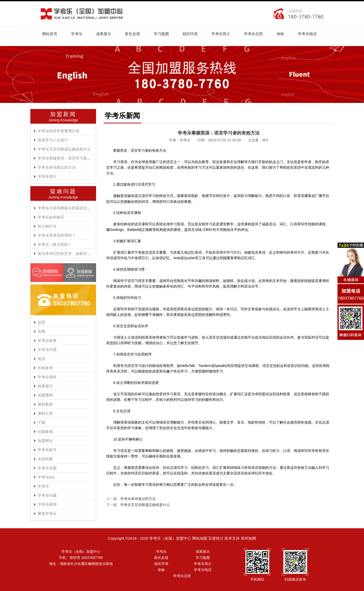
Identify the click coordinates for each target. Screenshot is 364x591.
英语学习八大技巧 (53, 140)
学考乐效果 (47, 341)
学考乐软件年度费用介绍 (59, 131)
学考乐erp (46, 477)
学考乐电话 (307, 34)
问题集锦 (45, 432)
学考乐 (77, 34)
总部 (41, 322)
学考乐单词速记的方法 (57, 167)
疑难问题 (63, 191)
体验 (280, 34)
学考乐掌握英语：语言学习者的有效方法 (72, 158)
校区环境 (190, 34)
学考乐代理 (47, 350)
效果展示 (45, 386)
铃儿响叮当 (47, 226)
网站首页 (50, 34)
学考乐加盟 (47, 468)
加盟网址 (45, 441)
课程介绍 (45, 413)
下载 (41, 422)
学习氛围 (161, 34)
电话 (41, 359)
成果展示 (104, 34)
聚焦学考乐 (47, 513)
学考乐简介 (221, 34)
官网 (41, 331)
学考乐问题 (47, 495)
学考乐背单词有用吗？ (57, 235)
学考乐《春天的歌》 (55, 244)
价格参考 (45, 368)
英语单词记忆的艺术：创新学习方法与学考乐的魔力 (81, 254)
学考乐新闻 (47, 504)
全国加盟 (45, 459)
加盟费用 (45, 395)
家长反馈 (132, 34)
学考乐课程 (47, 377)
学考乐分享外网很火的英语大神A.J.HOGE (73, 208)
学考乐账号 (47, 450)
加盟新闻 (63, 114)
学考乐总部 (253, 34)
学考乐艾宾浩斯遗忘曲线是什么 (64, 149)
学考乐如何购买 (51, 217)
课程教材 (45, 404)
